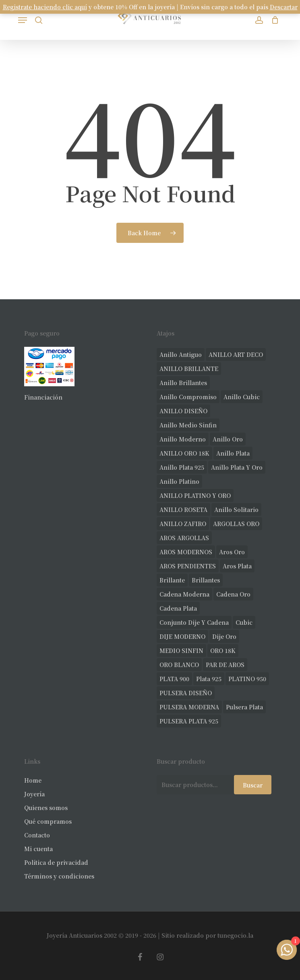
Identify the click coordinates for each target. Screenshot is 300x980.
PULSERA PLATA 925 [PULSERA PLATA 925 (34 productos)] (189, 721)
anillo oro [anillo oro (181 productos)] (228, 439)
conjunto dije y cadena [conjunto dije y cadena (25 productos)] (194, 622)
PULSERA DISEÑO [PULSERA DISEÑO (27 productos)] (186, 693)
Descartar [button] (284, 7)
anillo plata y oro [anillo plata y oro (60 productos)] (237, 467)
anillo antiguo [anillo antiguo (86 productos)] (181, 354)
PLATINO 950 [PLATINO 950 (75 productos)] (247, 679)
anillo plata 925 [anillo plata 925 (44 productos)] (182, 467)
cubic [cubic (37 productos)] (244, 622)
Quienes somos (46, 808)
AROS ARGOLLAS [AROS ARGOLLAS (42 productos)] (184, 538)
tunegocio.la (235, 935)
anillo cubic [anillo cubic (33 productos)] (242, 397)
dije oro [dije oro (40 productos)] (224, 636)
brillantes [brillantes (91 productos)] (206, 580)
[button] (23, 20)
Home (33, 780)
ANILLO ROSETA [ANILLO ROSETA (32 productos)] (183, 510)
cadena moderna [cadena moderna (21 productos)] (184, 594)
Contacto (37, 835)
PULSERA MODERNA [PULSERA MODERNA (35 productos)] (189, 707)
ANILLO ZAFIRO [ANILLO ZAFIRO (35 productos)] (183, 524)
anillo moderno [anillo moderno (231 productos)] (183, 439)
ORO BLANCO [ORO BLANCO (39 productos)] (179, 665)
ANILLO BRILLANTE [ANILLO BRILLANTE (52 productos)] (189, 369)
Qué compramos (48, 821)
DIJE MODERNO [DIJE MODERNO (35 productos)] (182, 636)
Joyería (34, 794)
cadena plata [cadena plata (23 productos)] (178, 608)
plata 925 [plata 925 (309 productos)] (209, 679)
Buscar (253, 785)
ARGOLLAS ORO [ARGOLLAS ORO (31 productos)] (236, 524)
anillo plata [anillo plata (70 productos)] (233, 453)
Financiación (43, 397)
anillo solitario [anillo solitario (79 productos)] (236, 510)
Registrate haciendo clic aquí (45, 7)
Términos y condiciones (59, 876)
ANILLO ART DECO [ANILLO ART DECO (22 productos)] (236, 354)
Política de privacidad (56, 862)
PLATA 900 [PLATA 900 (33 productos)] (174, 679)
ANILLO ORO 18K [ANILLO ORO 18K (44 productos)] (184, 453)
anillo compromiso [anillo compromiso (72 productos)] (188, 397)
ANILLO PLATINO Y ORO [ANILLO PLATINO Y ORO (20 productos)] (195, 495)
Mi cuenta (38, 849)
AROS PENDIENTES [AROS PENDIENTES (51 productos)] (188, 566)
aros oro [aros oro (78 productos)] (232, 552)
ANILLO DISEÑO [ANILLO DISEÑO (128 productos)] (183, 411)
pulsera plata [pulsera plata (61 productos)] (244, 707)
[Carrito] (273, 20)
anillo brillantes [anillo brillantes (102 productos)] (183, 383)
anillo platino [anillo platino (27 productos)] (179, 481)
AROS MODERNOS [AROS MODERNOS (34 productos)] (186, 552)
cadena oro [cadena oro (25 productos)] (233, 594)
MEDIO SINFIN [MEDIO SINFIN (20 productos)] (181, 651)
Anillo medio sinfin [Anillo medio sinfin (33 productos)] (188, 425)
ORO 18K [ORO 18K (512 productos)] (223, 651)
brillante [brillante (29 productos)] (172, 580)
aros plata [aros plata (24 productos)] (237, 566)
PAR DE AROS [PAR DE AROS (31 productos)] (225, 665)
